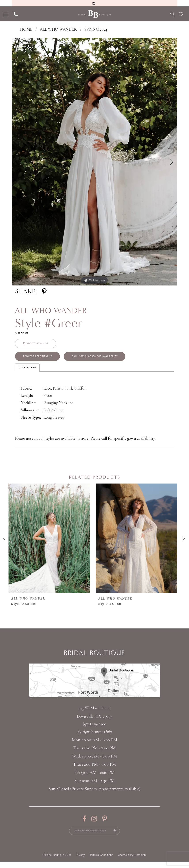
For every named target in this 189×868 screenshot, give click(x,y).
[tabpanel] (94, 162)
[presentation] (51, 543)
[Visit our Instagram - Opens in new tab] (94, 824)
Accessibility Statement (132, 861)
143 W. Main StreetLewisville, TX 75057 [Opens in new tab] (94, 717)
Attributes (27, 372)
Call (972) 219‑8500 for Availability (109, 360)
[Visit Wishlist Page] (181, 14)
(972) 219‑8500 (94, 729)
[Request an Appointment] (94, 3)
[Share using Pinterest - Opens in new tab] (44, 292)
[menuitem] (5, 14)
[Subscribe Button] (118, 836)
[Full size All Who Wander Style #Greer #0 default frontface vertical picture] (94, 162)
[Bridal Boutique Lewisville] (95, 14)
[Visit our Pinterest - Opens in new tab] (105, 824)
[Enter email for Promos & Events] (95, 836)
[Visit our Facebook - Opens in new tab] (84, 824)
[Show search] (173, 14)
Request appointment (42, 360)
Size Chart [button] (23, 333)
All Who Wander (58, 30)
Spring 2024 (96, 30)
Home (26, 30)
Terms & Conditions (101, 861)
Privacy (80, 861)
